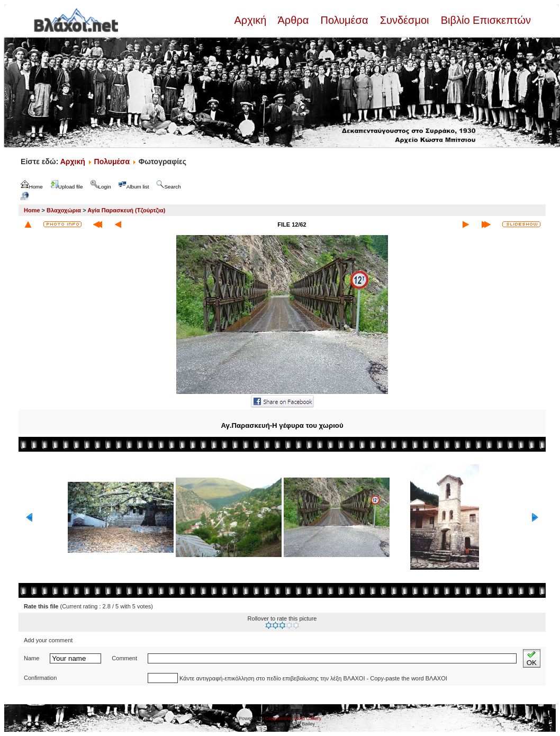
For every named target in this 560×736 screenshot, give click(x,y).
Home (32, 210)
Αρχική (251, 20)
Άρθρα (293, 20)
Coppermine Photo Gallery (293, 719)
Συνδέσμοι (404, 20)
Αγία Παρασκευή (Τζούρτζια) (126, 210)
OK (532, 658)
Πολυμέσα (344, 20)
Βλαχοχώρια (64, 210)
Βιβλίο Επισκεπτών (484, 20)
